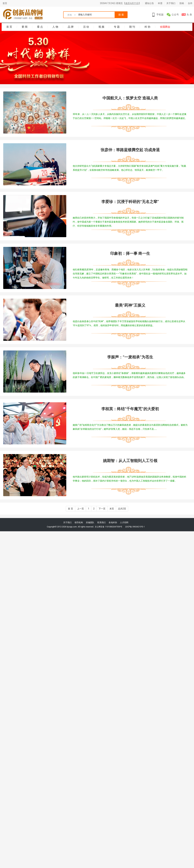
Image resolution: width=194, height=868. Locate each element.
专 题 (117, 27)
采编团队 (90, 522)
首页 (5, 3)
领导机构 (79, 522)
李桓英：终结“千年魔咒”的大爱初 (130, 409)
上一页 (81, 509)
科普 (160, 3)
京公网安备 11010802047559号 (108, 527)
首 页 (9, 27)
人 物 (55, 27)
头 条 (189, 15)
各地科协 (113, 522)
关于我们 (171, 3)
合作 (190, 3)
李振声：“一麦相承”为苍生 (130, 357)
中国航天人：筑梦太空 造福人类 (130, 98)
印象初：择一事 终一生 (130, 254)
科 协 (147, 27)
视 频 (101, 27)
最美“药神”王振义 (130, 305)
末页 (112, 509)
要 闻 (25, 27)
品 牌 (71, 27)
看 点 (40, 27)
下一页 (102, 509)
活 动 (86, 27)
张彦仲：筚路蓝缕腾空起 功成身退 (130, 150)
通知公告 (149, 3)
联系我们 (102, 522)
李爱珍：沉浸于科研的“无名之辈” (130, 202)
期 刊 (132, 27)
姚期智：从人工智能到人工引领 (130, 461)
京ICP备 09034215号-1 (135, 527)
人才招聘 (124, 522)
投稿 (182, 3)
